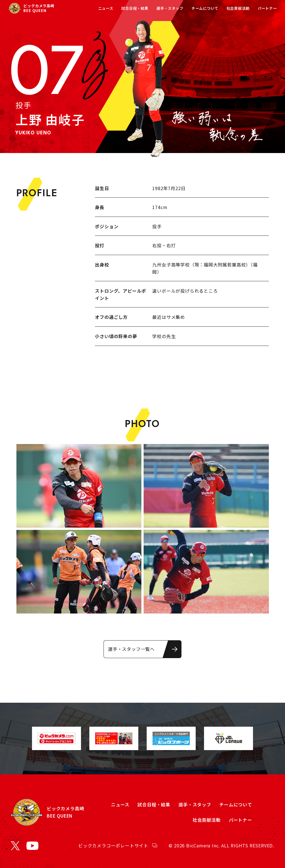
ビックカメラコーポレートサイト (113, 845)
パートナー (267, 8)
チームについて (205, 8)
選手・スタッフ (170, 8)
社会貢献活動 (238, 8)
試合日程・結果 (135, 8)
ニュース (106, 8)
